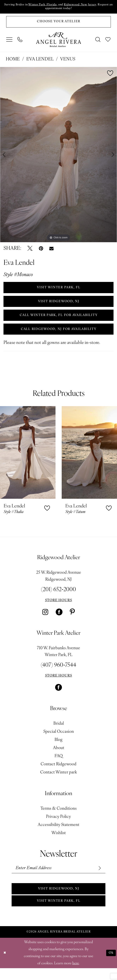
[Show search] (98, 42)
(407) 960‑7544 (58, 674)
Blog (58, 748)
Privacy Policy (58, 825)
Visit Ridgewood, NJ (59, 899)
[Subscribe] (98, 877)
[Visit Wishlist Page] (108, 42)
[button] (9, 42)
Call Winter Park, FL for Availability (59, 321)
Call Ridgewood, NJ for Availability (59, 337)
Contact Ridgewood (58, 773)
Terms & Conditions (58, 817)
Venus (68, 62)
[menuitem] (9, 42)
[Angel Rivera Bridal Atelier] (59, 42)
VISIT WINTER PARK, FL (59, 291)
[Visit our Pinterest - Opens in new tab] (72, 620)
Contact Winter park (59, 781)
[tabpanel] (58, 157)
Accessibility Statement (58, 833)
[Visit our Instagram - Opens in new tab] (45, 620)
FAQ (59, 764)
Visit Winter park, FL (59, 912)
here (76, 975)
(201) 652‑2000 (58, 598)
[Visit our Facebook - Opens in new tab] (59, 620)
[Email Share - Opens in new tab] (51, 251)
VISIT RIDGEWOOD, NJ (59, 306)
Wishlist (59, 841)
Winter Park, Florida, (50, 5)
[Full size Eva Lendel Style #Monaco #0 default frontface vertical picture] (58, 157)
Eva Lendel (40, 62)
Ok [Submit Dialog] (111, 965)
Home (13, 62)
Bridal (59, 732)
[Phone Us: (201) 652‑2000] (20, 42)
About (59, 756)
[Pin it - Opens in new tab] (41, 251)
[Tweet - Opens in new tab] (30, 251)
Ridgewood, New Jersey (92, 5)
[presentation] (28, 461)
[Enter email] (59, 877)
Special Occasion (59, 740)
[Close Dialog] (5, 965)
